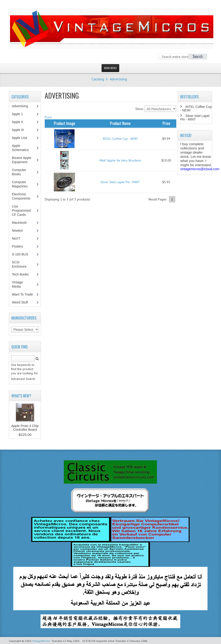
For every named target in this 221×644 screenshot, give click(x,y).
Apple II (20, 122)
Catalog (98, 79)
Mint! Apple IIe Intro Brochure (120, 160)
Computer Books (20, 172)
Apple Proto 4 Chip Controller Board (25, 428)
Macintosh (22, 223)
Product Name (120, 123)
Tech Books (24, 274)
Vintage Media (19, 284)
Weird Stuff (22, 302)
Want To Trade (22, 294)
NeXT (16, 238)
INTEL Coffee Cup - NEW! (120, 139)
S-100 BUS (22, 254)
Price (48, 117)
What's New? (21, 396)
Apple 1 (20, 114)
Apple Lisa (23, 138)
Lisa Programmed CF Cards (21, 210)
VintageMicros (41, 641)
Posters (20, 246)
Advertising (118, 79)
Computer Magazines (23, 184)
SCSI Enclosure (22, 264)
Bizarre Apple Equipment (22, 160)
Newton (17, 231)
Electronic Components (24, 196)
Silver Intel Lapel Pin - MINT (120, 182)
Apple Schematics (23, 148)
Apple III (20, 130)
